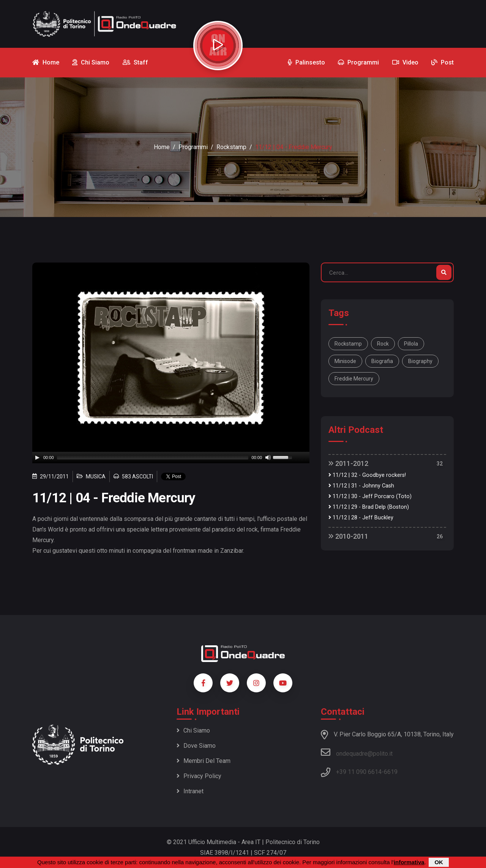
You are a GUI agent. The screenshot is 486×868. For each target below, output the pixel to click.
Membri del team (204, 761)
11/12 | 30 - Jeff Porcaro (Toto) (370, 496)
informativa (409, 862)
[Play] (37, 458)
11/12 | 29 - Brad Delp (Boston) (369, 507)
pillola (411, 344)
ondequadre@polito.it (357, 752)
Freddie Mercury (354, 379)
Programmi (193, 147)
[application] (171, 458)
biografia (382, 361)
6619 (391, 772)
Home (162, 147)
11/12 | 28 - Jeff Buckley (361, 518)
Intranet (190, 791)
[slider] (153, 458)
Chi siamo (193, 730)
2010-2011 (348, 536)
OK (439, 862)
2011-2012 (348, 463)
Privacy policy (199, 776)
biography (420, 361)
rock (383, 344)
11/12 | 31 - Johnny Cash (361, 486)
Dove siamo (196, 746)
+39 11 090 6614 (359, 772)
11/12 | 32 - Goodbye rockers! (367, 475)
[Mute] (268, 458)
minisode (345, 361)
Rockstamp (231, 147)
